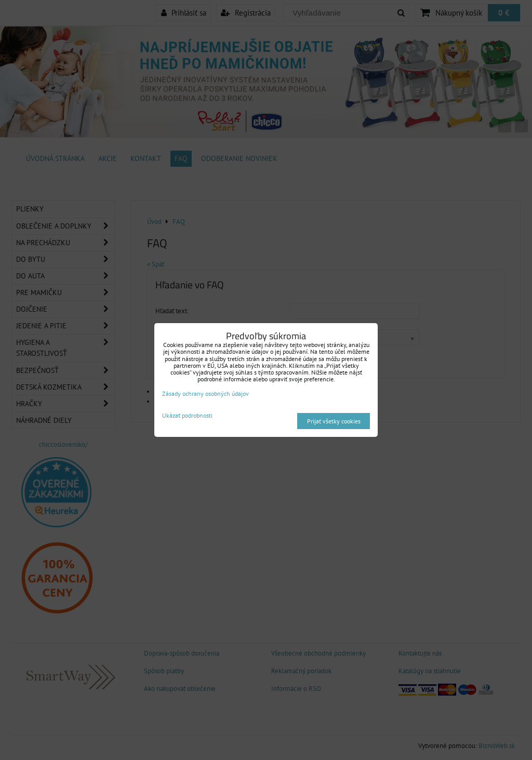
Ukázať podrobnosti (187, 415)
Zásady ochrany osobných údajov (205, 394)
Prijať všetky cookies (334, 421)
